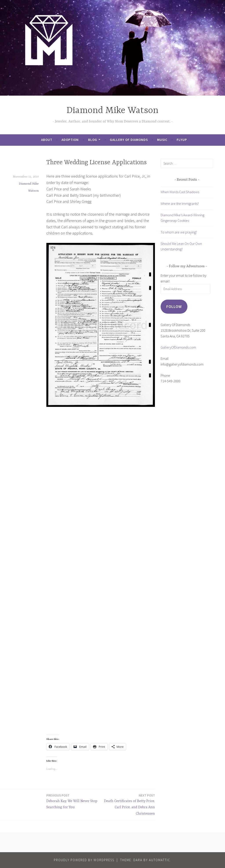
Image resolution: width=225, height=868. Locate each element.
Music (162, 140)
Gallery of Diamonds (129, 140)
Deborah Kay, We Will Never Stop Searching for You (72, 801)
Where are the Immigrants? (180, 204)
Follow (174, 307)
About (47, 140)
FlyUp (182, 140)
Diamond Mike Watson (112, 111)
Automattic (160, 860)
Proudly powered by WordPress (84, 860)
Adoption (70, 140)
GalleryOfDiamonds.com (178, 347)
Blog (93, 140)
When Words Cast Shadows (180, 192)
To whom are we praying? (179, 232)
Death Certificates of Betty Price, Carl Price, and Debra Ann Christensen (129, 804)
